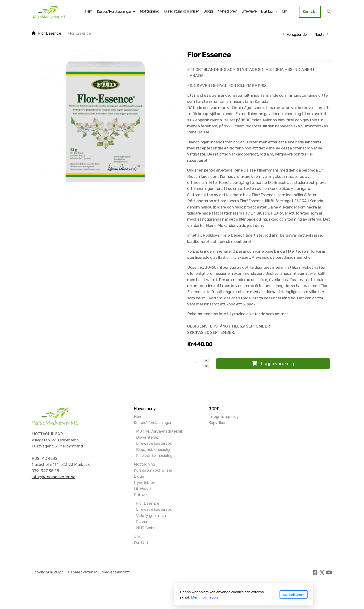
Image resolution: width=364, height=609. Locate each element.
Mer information (143, 597)
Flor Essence (50, 33)
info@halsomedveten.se (54, 477)
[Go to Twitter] (322, 573)
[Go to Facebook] (315, 573)
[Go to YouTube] (329, 573)
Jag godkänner (232, 595)
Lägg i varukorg (273, 364)
